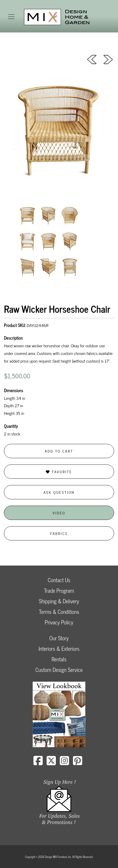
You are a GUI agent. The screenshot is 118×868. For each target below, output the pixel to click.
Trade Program (59, 590)
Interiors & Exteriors (59, 649)
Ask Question (59, 492)
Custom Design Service (59, 670)
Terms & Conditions (59, 612)
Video (59, 513)
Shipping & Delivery (59, 601)
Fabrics (59, 533)
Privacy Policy (59, 622)
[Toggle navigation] (11, 17)
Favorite (59, 471)
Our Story (59, 638)
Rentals (59, 659)
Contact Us (59, 580)
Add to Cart (59, 451)
